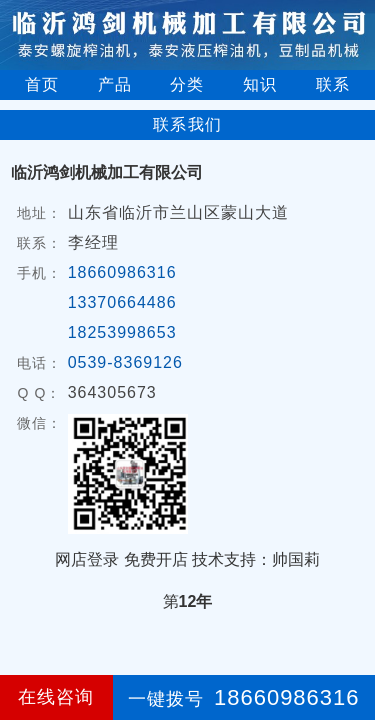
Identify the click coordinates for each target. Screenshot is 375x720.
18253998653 (122, 332)
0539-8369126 (125, 362)
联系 (333, 84)
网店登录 (87, 559)
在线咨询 (56, 697)
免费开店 (156, 559)
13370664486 (122, 302)
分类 (187, 84)
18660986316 (122, 272)
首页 (42, 84)
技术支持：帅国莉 (256, 559)
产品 (115, 84)
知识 (260, 84)
